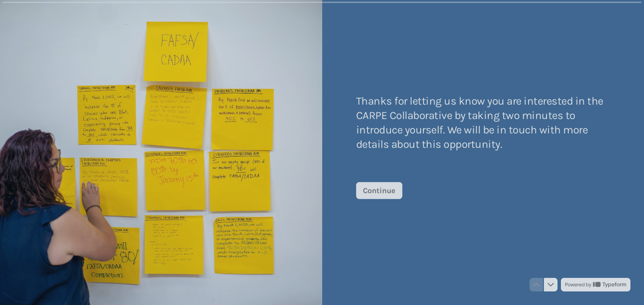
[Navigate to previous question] (536, 285)
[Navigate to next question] (551, 285)
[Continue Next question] (379, 190)
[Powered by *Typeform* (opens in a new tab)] (596, 285)
